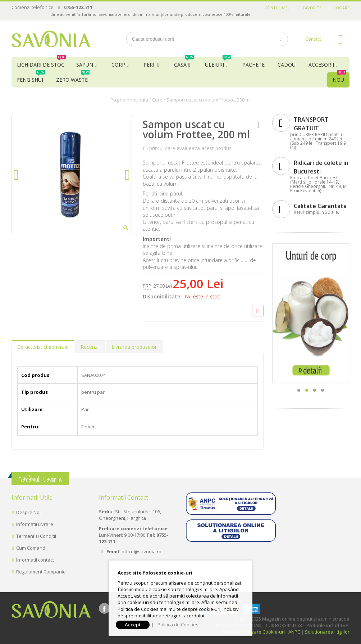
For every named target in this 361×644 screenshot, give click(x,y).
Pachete (253, 65)
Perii (150, 65)
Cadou (287, 65)
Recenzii (90, 347)
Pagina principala (129, 100)
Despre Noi (28, 512)
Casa (184, 63)
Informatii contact (35, 560)
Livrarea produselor (134, 347)
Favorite (312, 8)
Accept (133, 625)
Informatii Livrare (35, 524)
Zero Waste (73, 78)
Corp (118, 65)
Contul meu (278, 8)
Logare (342, 8)
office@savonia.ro (141, 551)
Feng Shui (31, 78)
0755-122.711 (78, 7)
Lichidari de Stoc (42, 63)
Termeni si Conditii (36, 536)
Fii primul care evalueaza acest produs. (188, 148)
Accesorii (321, 65)
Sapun (85, 65)
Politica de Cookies (178, 625)
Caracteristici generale (43, 347)
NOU (339, 78)
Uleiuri (218, 63)
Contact (313, 39)
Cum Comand (31, 548)
